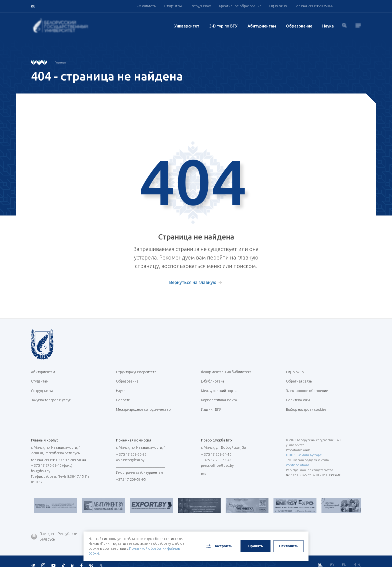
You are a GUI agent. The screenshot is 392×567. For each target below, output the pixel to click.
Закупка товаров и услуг (51, 396)
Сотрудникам (200, 6)
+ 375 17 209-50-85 (131, 448)
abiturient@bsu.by (130, 453)
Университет (187, 26)
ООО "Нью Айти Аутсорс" (304, 448)
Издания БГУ (211, 404)
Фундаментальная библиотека (228, 372)
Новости (123, 396)
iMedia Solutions (297, 458)
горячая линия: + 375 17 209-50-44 (58, 453)
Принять (256, 546)
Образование (299, 26)
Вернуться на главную (193, 282)
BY (332, 557)
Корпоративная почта (221, 396)
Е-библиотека (214, 380)
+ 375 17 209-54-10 (216, 448)
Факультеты (146, 6)
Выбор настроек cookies (306, 404)
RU (320, 557)
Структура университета (136, 372)
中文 (357, 557)
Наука (328, 26)
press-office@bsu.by (217, 459)
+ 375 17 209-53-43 (216, 453)
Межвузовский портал (222, 388)
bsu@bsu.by (41, 464)
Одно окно (278, 6)
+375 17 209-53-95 (131, 473)
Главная (60, 62)
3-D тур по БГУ (223, 26)
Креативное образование (240, 6)
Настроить (219, 546)
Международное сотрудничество (143, 407)
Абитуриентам (262, 26)
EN (344, 557)
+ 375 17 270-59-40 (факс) (52, 459)
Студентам (173, 6)
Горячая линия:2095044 (314, 6)
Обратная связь (299, 380)
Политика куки (298, 396)
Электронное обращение (307, 388)
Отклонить (289, 546)
